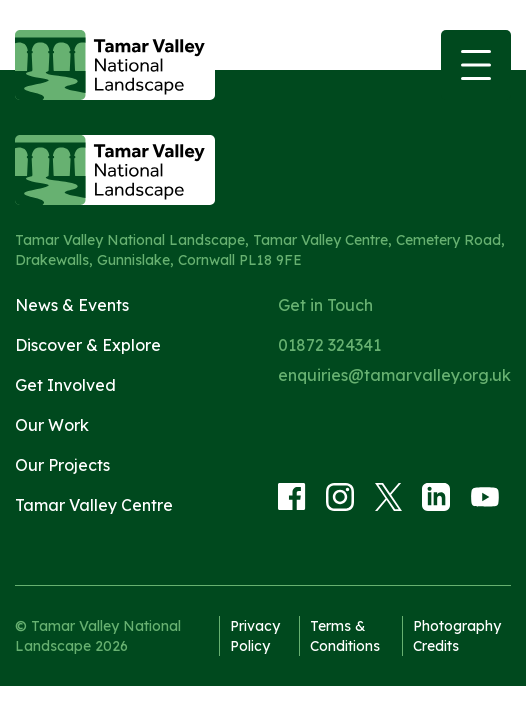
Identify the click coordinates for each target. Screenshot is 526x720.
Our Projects (62, 465)
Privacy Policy (255, 636)
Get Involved (65, 385)
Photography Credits (457, 636)
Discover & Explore (88, 345)
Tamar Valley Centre (94, 505)
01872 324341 (329, 345)
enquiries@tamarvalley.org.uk (394, 375)
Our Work (52, 425)
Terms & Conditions (345, 636)
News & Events (72, 305)
